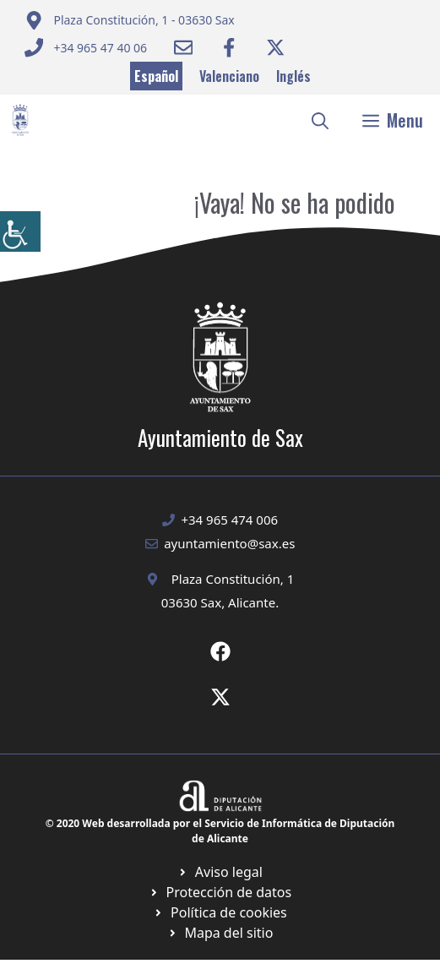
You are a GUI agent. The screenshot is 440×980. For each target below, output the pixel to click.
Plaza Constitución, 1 (233, 579)
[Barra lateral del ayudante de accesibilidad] (20, 231)
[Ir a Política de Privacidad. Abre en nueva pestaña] (220, 872)
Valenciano (229, 76)
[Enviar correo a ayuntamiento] (130, 20)
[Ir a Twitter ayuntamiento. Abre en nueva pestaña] (275, 47)
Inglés (293, 76)
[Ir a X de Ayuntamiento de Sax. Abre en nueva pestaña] (220, 697)
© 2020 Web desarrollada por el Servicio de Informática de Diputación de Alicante (220, 831)
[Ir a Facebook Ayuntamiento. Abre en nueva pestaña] (229, 47)
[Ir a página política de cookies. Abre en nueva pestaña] (220, 892)
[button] (320, 120)
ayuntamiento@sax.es (229, 543)
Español (156, 76)
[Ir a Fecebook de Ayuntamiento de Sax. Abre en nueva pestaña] (220, 651)
